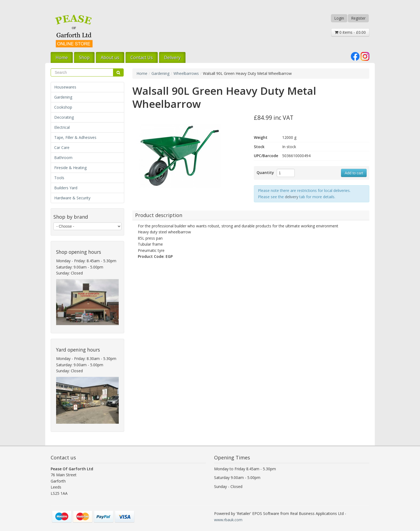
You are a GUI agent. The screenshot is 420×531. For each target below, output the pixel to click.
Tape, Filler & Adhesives (75, 137)
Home (62, 57)
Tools (59, 178)
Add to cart (354, 173)
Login (339, 18)
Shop (84, 57)
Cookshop (63, 107)
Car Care (62, 147)
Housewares (65, 87)
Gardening (63, 97)
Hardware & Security (72, 198)
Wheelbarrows (186, 73)
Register (358, 18)
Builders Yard (66, 188)
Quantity (265, 173)
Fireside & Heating (70, 168)
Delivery (172, 57)
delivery (292, 197)
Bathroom (63, 158)
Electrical (62, 127)
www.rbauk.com (228, 520)
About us (110, 57)
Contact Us (142, 57)
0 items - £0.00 (350, 32)
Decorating (64, 117)
